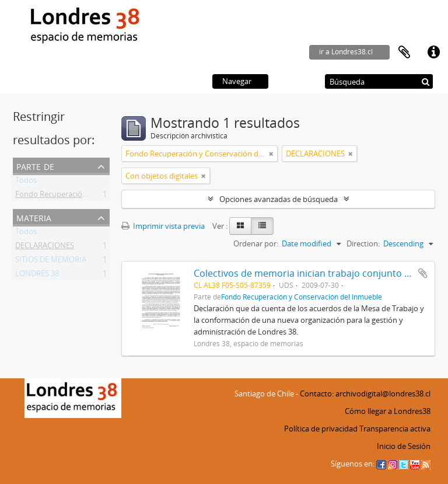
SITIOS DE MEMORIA (51, 262)
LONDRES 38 (37, 276)
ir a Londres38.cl (346, 52)
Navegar (237, 81)
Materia (34, 217)
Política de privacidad (321, 429)
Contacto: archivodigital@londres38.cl (365, 394)
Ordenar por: (256, 243)
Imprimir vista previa (163, 226)
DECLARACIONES (45, 248)
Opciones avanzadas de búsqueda (279, 199)
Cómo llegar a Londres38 (388, 411)
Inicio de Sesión (404, 446)
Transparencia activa (395, 429)
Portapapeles (404, 53)
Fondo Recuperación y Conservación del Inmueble (302, 297)
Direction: (363, 243)
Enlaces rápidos (433, 53)
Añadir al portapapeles (423, 273)
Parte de (35, 166)
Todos (26, 182)
